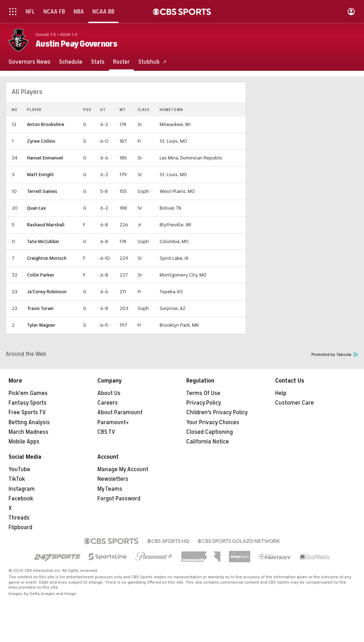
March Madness (28, 432)
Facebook (21, 499)
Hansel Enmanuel (45, 158)
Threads (19, 518)
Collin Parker (41, 275)
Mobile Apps (24, 442)
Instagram (22, 489)
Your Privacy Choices (213, 422)
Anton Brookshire (46, 124)
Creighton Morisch (47, 258)
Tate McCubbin (43, 241)
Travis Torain (40, 308)
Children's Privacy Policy (217, 412)
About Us (109, 393)
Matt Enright (41, 175)
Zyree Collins (41, 141)
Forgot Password (119, 499)
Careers (108, 403)
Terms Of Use (203, 393)
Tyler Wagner (41, 325)
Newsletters (113, 479)
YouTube (19, 469)
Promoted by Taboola (335, 355)
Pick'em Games (28, 393)
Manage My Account (123, 469)
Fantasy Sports (28, 403)
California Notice (208, 442)
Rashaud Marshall (46, 225)
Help (281, 393)
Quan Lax (36, 208)
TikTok (17, 479)
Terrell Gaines (42, 191)
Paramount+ (113, 422)
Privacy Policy (204, 403)
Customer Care (295, 403)
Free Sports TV (27, 412)
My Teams (110, 489)
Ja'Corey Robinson (47, 292)
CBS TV (106, 432)
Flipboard (20, 527)
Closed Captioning (210, 432)
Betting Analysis (29, 422)
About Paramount (120, 412)
